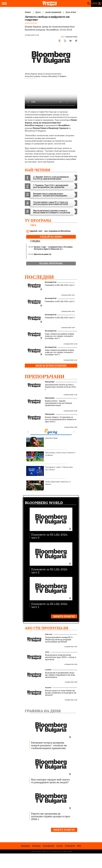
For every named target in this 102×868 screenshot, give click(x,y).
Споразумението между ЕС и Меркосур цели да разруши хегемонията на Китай (59, 639)
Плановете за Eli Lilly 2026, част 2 (60, 301)
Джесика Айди (42, 442)
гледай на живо (51, 237)
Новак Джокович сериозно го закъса (48, 485)
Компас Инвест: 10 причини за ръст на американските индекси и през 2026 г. (61, 419)
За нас (60, 846)
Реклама (36, 846)
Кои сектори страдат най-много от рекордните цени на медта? (51, 781)
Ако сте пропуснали (47, 628)
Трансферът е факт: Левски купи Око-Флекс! (49, 471)
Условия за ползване (35, 851)
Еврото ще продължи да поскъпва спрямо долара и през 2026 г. (51, 816)
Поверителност (46, 851)
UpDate (47, 652)
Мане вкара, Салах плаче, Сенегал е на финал (51, 456)
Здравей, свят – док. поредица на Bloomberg (48, 231)
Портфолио (49, 846)
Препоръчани (45, 376)
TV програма (38, 220)
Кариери (25, 846)
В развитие (48, 670)
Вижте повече (64, 616)
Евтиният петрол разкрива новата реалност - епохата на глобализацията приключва (49, 745)
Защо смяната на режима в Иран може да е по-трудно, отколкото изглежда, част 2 (59, 352)
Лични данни (54, 851)
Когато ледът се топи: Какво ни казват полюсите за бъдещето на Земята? (61, 693)
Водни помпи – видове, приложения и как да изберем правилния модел (59, 403)
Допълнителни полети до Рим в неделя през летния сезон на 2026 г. (60, 387)
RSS (79, 846)
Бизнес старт (49, 634)
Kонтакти (70, 846)
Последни (39, 277)
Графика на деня (43, 711)
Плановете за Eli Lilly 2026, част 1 (60, 285)
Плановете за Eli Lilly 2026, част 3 (60, 318)
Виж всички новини (51, 366)
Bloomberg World (51, 282)
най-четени (37, 170)
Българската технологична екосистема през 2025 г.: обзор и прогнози (61, 657)
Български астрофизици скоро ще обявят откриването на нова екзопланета (60, 675)
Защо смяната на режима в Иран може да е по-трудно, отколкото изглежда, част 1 (59, 336)
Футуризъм (48, 688)
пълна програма (51, 263)
